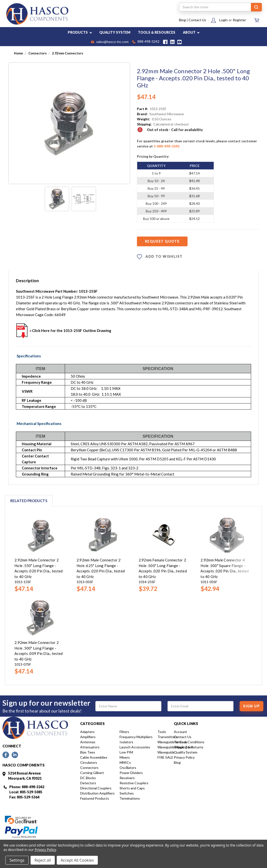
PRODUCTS (80, 32)
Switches (127, 793)
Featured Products (95, 798)
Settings (17, 860)
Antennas (88, 742)
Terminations (130, 798)
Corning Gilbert (92, 773)
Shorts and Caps (132, 788)
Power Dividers (131, 773)
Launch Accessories (135, 747)
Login (223, 20)
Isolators (126, 742)
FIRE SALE (165, 757)
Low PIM (126, 752)
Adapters (87, 732)
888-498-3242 (146, 42)
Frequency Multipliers (136, 737)
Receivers (127, 778)
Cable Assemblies (94, 757)
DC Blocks (88, 778)
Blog (182, 20)
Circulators (89, 762)
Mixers (125, 757)
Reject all (43, 860)
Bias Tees (88, 752)
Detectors (88, 783)
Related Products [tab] (29, 501)
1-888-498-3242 (167, 146)
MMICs (125, 762)
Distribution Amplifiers (97, 793)
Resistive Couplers (134, 783)
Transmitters (167, 737)
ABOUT (191, 32)
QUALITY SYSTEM (115, 32)
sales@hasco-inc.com (110, 42)
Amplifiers (88, 737)
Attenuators (90, 747)
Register (239, 20)
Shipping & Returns (189, 747)
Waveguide (166, 752)
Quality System (186, 752)
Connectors (89, 768)
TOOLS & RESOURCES (157, 32)
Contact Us (197, 20)
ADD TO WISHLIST (160, 257)
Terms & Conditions (189, 742)
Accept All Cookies (77, 860)
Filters (124, 732)
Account (180, 732)
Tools (162, 732)
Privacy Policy (184, 757)
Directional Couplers (96, 788)
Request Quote (162, 241)
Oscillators (128, 768)
